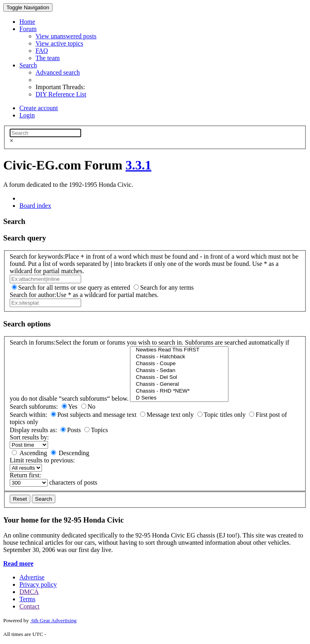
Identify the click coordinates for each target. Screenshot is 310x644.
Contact (29, 606)
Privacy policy (38, 584)
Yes (73, 407)
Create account (39, 108)
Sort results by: (29, 437)
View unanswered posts (66, 36)
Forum (28, 29)
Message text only (170, 415)
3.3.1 (138, 165)
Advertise (32, 577)
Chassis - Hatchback (179, 357)
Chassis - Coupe (179, 364)
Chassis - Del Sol (179, 377)
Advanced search (58, 72)
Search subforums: (34, 407)
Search (28, 65)
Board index (35, 206)
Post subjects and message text (97, 415)
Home (27, 22)
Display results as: (33, 430)
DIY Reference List (61, 94)
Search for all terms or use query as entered (74, 287)
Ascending (33, 453)
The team (48, 58)
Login (27, 115)
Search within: (28, 415)
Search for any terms (167, 287)
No (92, 407)
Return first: (25, 475)
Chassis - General (179, 384)
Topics (99, 430)
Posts (74, 430)
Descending (74, 453)
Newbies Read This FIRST (179, 350)
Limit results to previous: (42, 460)
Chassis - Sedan (179, 371)
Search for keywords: (37, 256)
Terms (27, 599)
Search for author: (33, 295)
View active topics (59, 43)
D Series (179, 398)
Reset (20, 499)
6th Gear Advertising (53, 620)
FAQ (42, 51)
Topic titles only (225, 415)
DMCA (29, 592)
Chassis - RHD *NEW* (179, 391)
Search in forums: (33, 342)
